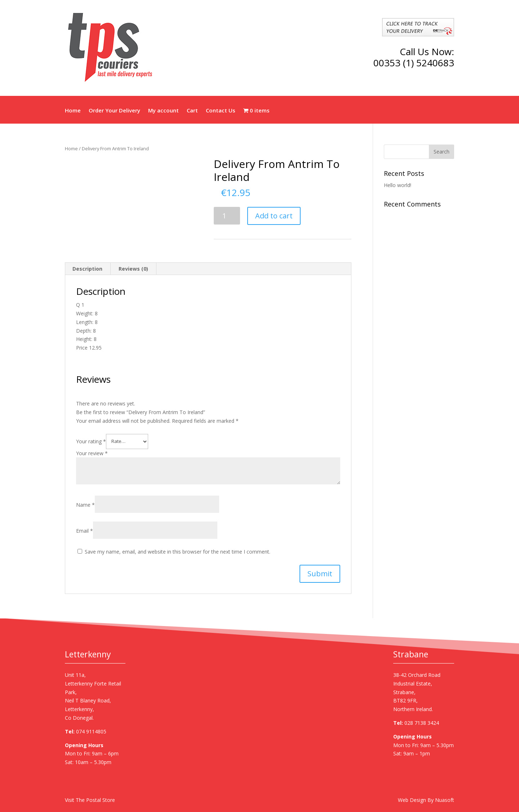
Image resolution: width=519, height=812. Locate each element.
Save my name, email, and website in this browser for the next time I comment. (178, 552)
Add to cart (274, 216)
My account (163, 111)
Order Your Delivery (114, 111)
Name (85, 505)
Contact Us (221, 111)
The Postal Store (95, 800)
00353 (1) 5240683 (414, 63)
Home (73, 111)
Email (85, 531)
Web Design (412, 800)
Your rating (91, 441)
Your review (92, 453)
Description (87, 269)
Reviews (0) (133, 269)
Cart (192, 111)
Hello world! (398, 185)
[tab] (88, 269)
